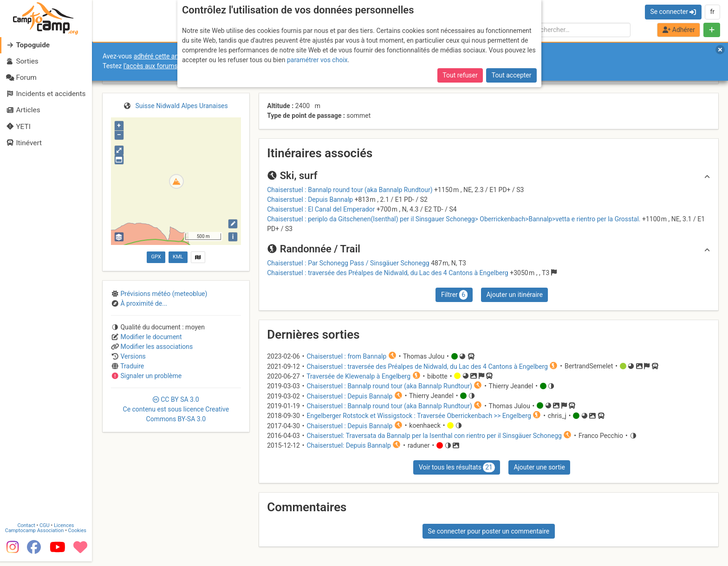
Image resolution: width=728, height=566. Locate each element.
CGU (45, 530)
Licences (65, 530)
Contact (27, 530)
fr (712, 12)
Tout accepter (512, 75)
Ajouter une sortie (539, 467)
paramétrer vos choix (317, 60)
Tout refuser (460, 75)
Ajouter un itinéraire (514, 295)
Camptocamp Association (35, 535)
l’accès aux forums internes (163, 66)
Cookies (78, 535)
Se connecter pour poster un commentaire (489, 531)
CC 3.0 (176, 409)
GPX (156, 257)
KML (178, 257)
